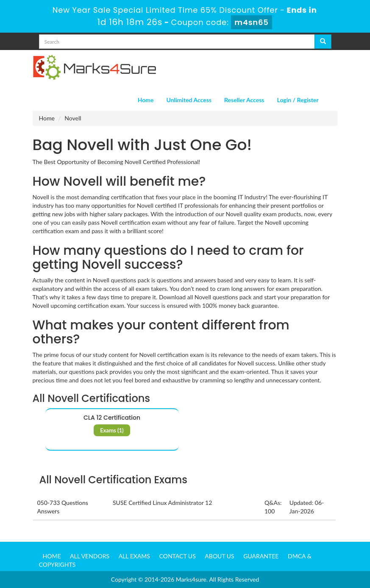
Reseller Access (244, 100)
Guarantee (261, 556)
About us (219, 556)
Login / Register (298, 100)
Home (146, 100)
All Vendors (90, 556)
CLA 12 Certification (112, 418)
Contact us (178, 556)
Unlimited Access (189, 100)
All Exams (134, 556)
